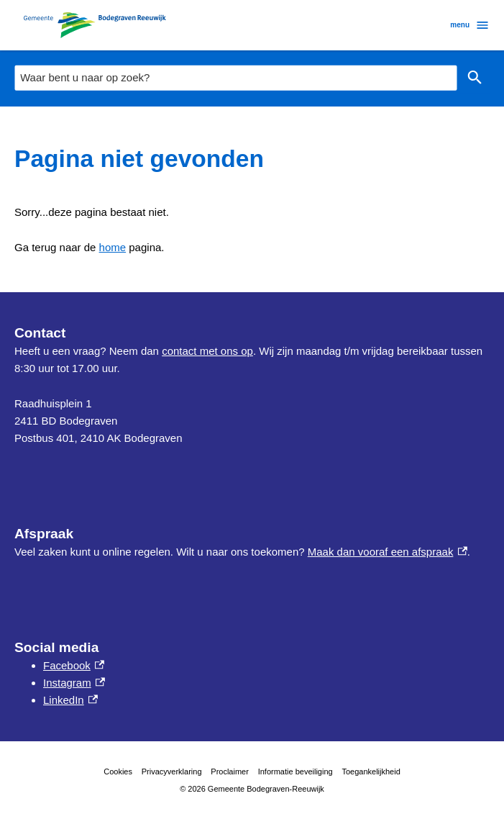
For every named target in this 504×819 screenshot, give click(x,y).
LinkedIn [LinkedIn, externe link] (70, 700)
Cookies (118, 772)
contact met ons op (207, 351)
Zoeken (475, 78)
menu (470, 25)
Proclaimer (230, 772)
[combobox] (235, 78)
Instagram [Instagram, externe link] (74, 683)
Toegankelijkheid (371, 772)
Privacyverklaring (172, 772)
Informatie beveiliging (295, 772)
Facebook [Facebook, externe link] (74, 665)
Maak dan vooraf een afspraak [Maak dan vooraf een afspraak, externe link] (388, 552)
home (113, 247)
